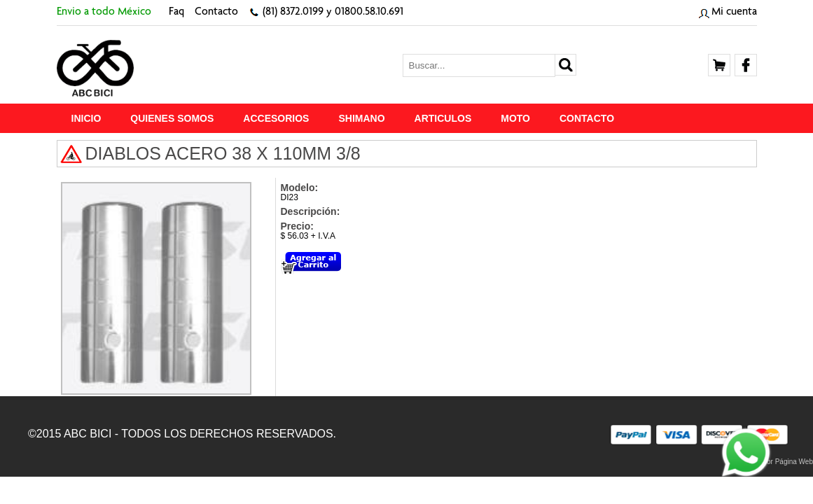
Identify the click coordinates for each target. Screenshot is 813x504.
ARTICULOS (443, 118)
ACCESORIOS (276, 118)
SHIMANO (361, 118)
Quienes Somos (172, 118)
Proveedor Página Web (777, 462)
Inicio (86, 118)
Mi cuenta (734, 13)
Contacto (216, 13)
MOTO (515, 118)
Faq (176, 13)
